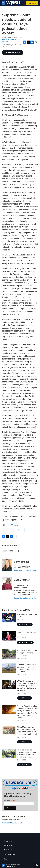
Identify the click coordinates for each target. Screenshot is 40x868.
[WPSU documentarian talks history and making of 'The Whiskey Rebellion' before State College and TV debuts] (9, 684)
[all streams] (37, 865)
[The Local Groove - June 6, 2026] (9, 618)
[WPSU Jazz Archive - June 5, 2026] (9, 636)
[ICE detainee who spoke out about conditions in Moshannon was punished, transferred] (9, 668)
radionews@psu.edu (12, 823)
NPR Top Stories (16, 530)
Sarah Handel (8, 40)
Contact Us (8, 850)
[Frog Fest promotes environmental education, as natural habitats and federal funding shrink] (9, 753)
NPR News (14, 525)
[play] (3, 865)
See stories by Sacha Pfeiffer (25, 598)
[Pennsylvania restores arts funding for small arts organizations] (9, 654)
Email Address (10, 800)
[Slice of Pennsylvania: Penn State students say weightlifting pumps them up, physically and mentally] (9, 731)
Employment (8, 845)
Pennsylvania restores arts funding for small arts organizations (27, 653)
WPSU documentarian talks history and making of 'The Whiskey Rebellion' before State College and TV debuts (27, 686)
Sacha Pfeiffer (22, 580)
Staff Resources (10, 854)
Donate (33, 3)
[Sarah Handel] (7, 565)
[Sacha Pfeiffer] (7, 583)
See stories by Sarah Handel (25, 570)
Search (7, 859)
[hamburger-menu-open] (3, 3)
